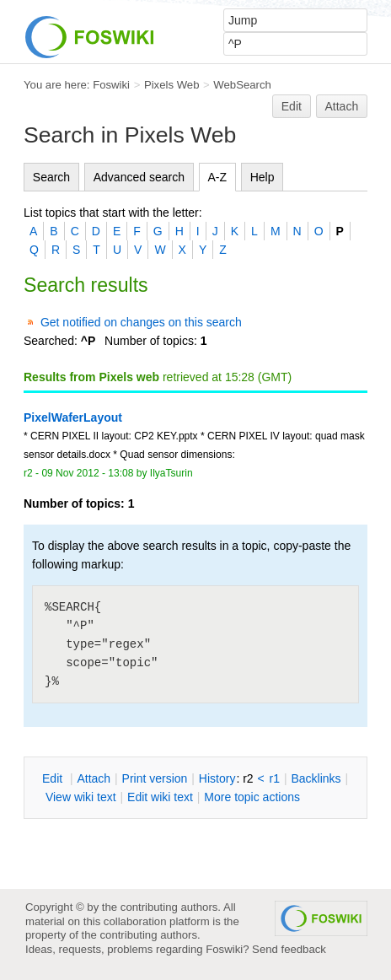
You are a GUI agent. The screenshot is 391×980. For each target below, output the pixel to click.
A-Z (218, 177)
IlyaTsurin (171, 473)
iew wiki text (81, 797)
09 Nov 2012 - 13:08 (87, 473)
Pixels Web (172, 85)
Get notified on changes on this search (141, 322)
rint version (155, 778)
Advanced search (139, 177)
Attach (342, 106)
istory (217, 778)
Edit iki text (160, 797)
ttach (94, 778)
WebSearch (242, 85)
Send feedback (289, 949)
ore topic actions (252, 797)
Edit (292, 106)
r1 (275, 778)
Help (262, 177)
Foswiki (111, 85)
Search (51, 177)
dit (54, 778)
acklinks (316, 778)
